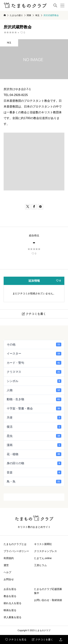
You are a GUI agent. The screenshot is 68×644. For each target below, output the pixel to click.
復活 (34, 427)
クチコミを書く (43, 639)
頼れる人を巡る (13, 603)
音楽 (34, 472)
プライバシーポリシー (16, 551)
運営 (6, 565)
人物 (34, 390)
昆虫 (34, 436)
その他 (34, 344)
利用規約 (9, 558)
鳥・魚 (34, 482)
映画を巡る (10, 610)
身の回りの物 (34, 463)
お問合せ (9, 579)
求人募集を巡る (13, 617)
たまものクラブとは (15, 544)
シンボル (34, 381)
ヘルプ (7, 572)
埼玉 (9, 43)
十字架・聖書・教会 (34, 408)
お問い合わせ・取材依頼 (48, 600)
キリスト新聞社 (43, 544)
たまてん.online (43, 558)
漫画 (34, 445)
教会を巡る (10, 596)
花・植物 (34, 454)
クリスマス (34, 372)
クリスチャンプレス (46, 551)
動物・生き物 (34, 399)
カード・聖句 (34, 363)
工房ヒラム (40, 565)
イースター (34, 354)
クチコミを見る (16, 639)
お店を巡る (10, 589)
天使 (34, 418)
